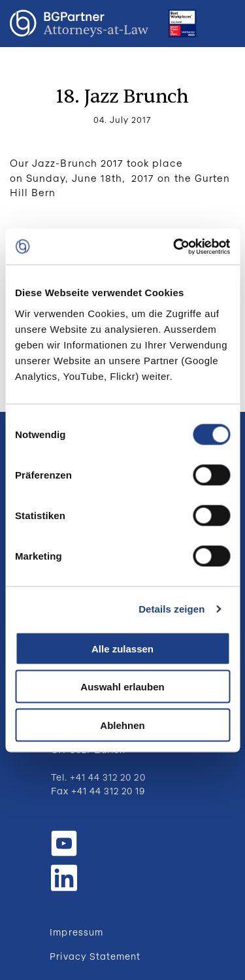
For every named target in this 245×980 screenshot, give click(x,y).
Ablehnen (122, 725)
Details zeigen (171, 609)
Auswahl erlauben (122, 687)
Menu (222, 24)
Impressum (76, 932)
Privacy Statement (95, 956)
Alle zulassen (122, 648)
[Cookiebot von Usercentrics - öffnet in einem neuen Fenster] (174, 246)
